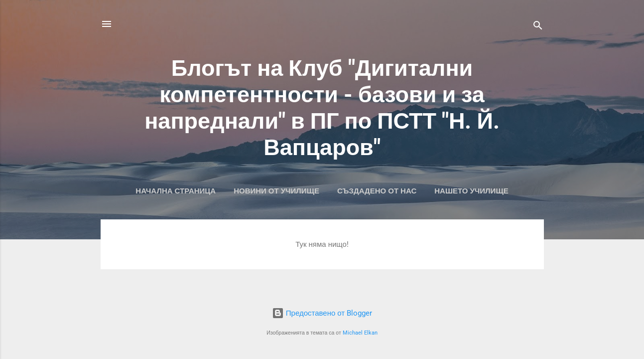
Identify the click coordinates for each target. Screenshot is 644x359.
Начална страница (176, 191)
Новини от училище (276, 191)
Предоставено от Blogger (322, 313)
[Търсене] (538, 27)
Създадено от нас (377, 191)
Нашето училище (471, 191)
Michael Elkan (360, 333)
